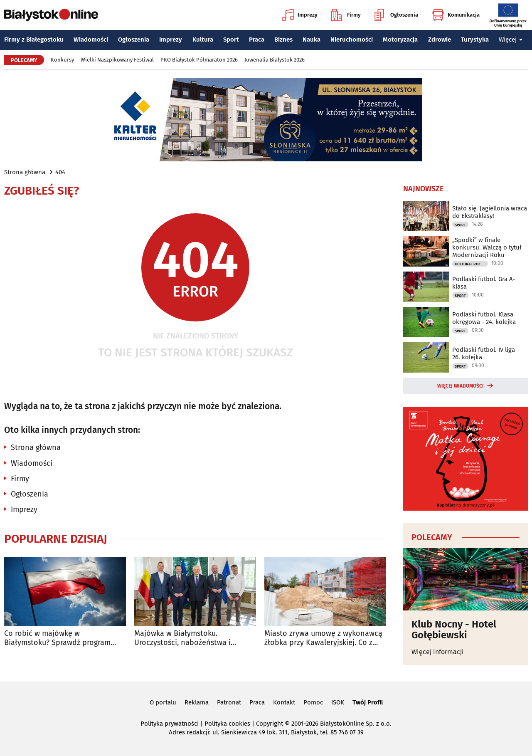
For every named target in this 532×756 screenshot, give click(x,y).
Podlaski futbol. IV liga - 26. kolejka (486, 353)
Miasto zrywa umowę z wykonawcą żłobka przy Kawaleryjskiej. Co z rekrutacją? (323, 638)
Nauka (312, 40)
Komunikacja (456, 15)
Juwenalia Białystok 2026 (275, 60)
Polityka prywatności (170, 724)
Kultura (203, 40)
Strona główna (25, 172)
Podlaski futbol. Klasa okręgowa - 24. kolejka (484, 318)
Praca (257, 40)
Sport (231, 40)
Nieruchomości (352, 40)
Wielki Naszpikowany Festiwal (117, 60)
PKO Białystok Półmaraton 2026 (199, 60)
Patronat (229, 702)
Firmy (346, 15)
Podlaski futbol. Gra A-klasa (484, 283)
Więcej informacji (438, 652)
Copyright (270, 724)
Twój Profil (368, 702)
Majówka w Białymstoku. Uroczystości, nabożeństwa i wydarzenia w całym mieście (183, 638)
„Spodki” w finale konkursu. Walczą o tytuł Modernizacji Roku (487, 247)
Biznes (283, 40)
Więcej (511, 40)
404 (60, 172)
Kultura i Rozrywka (471, 264)
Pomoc (313, 702)
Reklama (197, 702)
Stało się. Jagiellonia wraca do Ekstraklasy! (490, 212)
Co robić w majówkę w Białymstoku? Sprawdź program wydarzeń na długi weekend (57, 638)
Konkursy (62, 60)
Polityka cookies (227, 724)
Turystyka (475, 40)
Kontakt (284, 702)
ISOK (338, 702)
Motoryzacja (400, 40)
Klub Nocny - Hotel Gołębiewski (454, 630)
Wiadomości (91, 40)
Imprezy (300, 15)
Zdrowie (440, 40)
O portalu (163, 702)
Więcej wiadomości (461, 386)
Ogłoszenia (396, 15)
